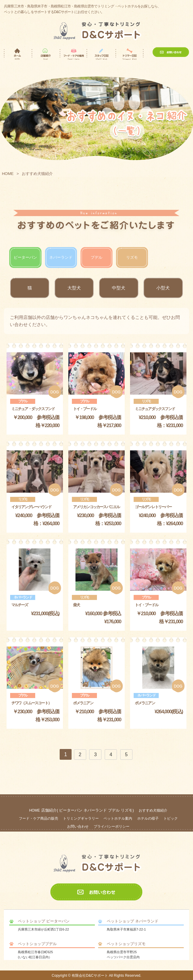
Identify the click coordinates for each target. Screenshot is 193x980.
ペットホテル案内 (118, 818)
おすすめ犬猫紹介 (153, 810)
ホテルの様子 (148, 818)
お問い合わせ (78, 827)
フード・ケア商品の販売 (38, 818)
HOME (8, 174)
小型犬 (163, 288)
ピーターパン (25, 257)
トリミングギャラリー (81, 818)
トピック (171, 818)
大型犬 (74, 288)
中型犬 (119, 288)
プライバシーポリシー (112, 827)
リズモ (132, 257)
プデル (96, 257)
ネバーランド (61, 257)
